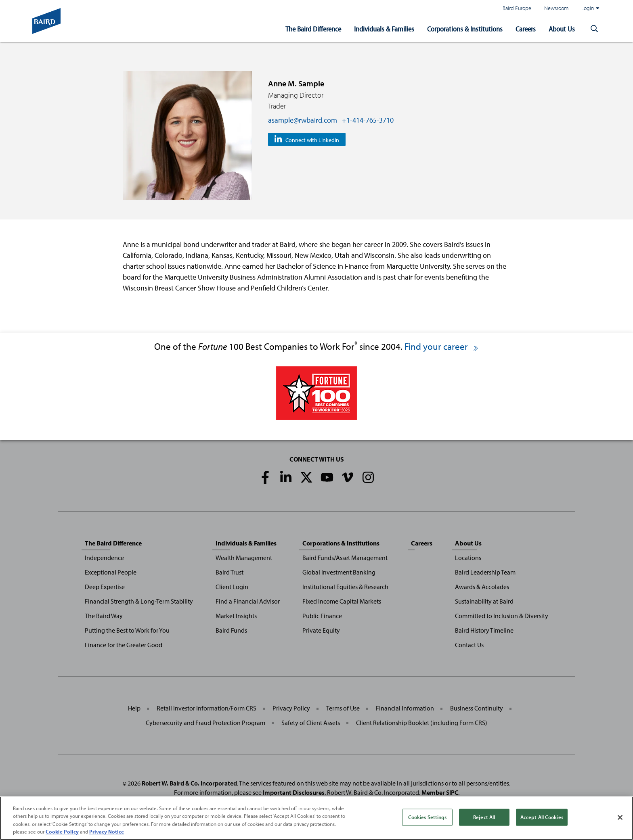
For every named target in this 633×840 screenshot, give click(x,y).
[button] (594, 29)
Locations (468, 558)
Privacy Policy (291, 708)
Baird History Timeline (484, 630)
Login (590, 8)
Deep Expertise (105, 587)
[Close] (620, 819)
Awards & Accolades (482, 587)
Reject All (484, 818)
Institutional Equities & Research (345, 587)
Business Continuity (477, 708)
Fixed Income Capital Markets (342, 601)
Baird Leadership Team (485, 572)
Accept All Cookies (542, 818)
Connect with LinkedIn (312, 140)
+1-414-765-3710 (368, 120)
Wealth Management (244, 558)
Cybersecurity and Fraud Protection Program (205, 723)
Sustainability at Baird (484, 601)
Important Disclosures (294, 792)
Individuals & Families (384, 29)
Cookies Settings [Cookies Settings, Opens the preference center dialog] (427, 818)
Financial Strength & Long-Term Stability (139, 601)
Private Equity (321, 630)
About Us (562, 29)
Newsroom (556, 8)
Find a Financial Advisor (248, 601)
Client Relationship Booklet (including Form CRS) (422, 723)
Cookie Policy (62, 833)
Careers (526, 29)
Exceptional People (111, 572)
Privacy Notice (107, 833)
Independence (104, 558)
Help (134, 708)
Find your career (442, 346)
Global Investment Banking (339, 572)
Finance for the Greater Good (124, 645)
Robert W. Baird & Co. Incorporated (189, 783)
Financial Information (405, 708)
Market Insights (236, 616)
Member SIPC (440, 792)
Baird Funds (231, 630)
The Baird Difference (313, 29)
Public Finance (322, 616)
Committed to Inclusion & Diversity (502, 616)
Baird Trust (230, 572)
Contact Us (469, 645)
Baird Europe (517, 8)
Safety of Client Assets (311, 723)
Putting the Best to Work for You (127, 630)
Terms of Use (343, 708)
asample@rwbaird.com (303, 120)
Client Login (232, 587)
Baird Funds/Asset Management (345, 558)
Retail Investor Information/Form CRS (206, 708)
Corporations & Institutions (465, 29)
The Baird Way (104, 616)
